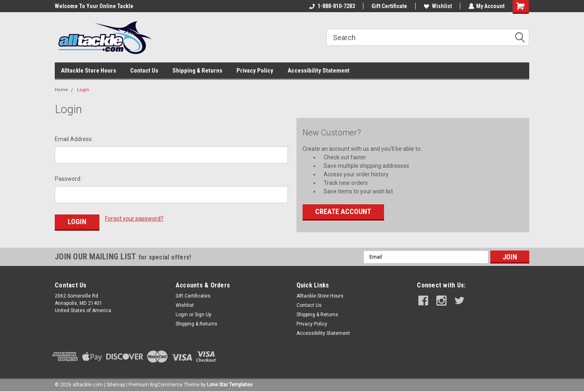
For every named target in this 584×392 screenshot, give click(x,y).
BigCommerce (166, 384)
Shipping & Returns (197, 71)
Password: (68, 179)
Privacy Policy (255, 71)
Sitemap (116, 384)
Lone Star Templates (230, 384)
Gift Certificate (389, 6)
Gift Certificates (193, 295)
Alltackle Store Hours (88, 71)
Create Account (343, 211)
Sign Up (203, 314)
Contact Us (144, 71)
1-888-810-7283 (332, 6)
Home (61, 90)
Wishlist (437, 6)
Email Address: (74, 139)
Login (83, 90)
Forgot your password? (134, 218)
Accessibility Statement (319, 71)
